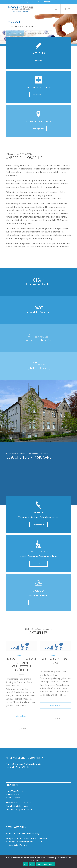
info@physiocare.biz (22, 806)
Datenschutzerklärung (46, 864)
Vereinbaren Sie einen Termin (39, 32)
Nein (32, 864)
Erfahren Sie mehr (15, 32)
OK (25, 864)
